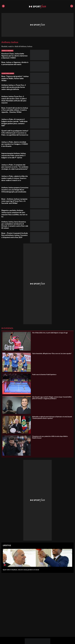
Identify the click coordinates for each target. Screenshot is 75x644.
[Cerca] (72, 6)
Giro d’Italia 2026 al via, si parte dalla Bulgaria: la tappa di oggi (50, 333)
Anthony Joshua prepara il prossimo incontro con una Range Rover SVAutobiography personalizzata (15, 190)
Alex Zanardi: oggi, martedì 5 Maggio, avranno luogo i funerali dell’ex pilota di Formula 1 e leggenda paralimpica (52, 398)
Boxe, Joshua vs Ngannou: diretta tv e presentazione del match (15, 63)
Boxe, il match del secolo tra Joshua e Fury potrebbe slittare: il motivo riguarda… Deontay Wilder (15, 110)
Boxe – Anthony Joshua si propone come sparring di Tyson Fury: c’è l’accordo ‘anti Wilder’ (14, 201)
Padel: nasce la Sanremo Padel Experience (44, 374)
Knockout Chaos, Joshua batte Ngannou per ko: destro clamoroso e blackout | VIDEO (14, 56)
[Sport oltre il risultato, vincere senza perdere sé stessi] (5, 565)
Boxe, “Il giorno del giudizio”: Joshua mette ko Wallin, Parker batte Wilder (15, 78)
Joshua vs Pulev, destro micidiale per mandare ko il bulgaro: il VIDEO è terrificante (15, 144)
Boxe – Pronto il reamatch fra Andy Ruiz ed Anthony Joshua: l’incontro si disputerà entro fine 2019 (15, 235)
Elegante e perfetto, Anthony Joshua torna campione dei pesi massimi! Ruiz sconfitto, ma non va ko (14, 213)
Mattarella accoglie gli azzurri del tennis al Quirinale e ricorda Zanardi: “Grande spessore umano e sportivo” (52, 417)
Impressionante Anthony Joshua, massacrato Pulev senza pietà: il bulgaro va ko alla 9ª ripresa (14, 155)
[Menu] (3, 6)
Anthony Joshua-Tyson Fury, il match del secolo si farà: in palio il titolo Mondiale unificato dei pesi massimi (14, 100)
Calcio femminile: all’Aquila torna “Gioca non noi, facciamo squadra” (52, 353)
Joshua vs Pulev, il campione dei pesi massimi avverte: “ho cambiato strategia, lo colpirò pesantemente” (15, 167)
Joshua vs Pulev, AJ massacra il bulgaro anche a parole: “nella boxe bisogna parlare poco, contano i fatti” (14, 122)
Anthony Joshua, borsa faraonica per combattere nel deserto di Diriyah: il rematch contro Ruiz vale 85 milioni (15, 225)
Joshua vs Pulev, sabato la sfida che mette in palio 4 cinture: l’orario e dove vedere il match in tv (15, 178)
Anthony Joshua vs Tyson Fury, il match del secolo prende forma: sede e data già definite (14, 87)
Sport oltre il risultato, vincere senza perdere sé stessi (21, 570)
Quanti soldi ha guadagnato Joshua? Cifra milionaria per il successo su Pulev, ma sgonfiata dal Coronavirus (15, 133)
